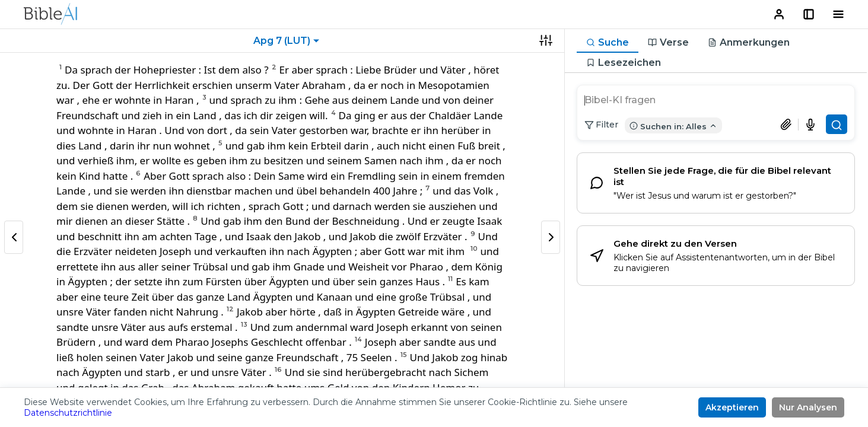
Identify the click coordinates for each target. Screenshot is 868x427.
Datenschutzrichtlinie (68, 413)
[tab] (608, 43)
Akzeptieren (732, 407)
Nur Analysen (808, 407)
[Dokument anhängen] (789, 125)
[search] (716, 101)
